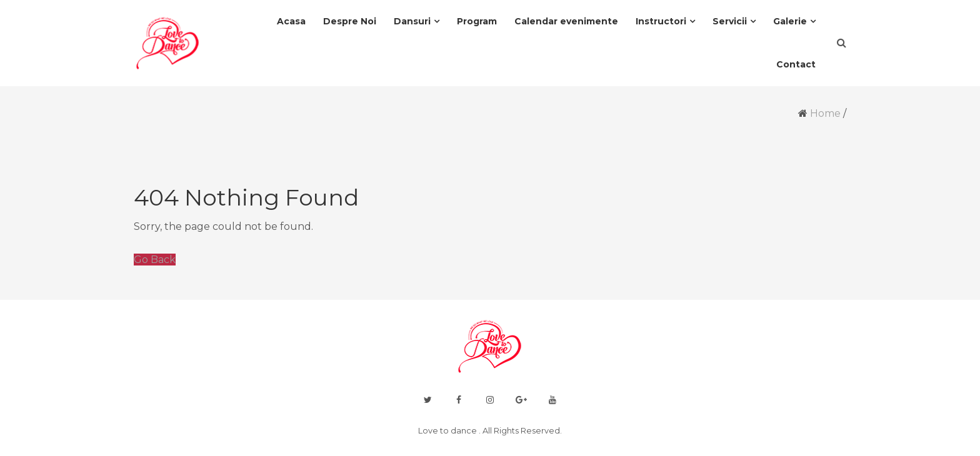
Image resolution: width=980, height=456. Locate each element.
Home (825, 113)
